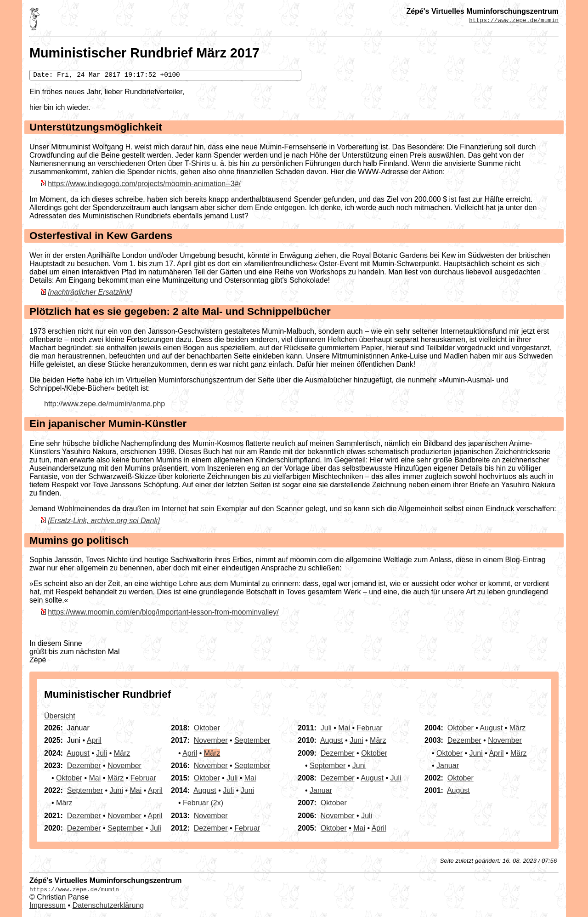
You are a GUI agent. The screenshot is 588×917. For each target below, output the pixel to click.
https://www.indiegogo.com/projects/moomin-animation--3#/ (144, 184)
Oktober (69, 778)
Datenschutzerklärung (108, 905)
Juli (102, 753)
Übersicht (60, 716)
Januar (321, 790)
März (122, 753)
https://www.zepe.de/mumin (514, 20)
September (85, 790)
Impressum (48, 905)
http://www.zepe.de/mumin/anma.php (105, 404)
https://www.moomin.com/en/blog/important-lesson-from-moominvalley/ (163, 612)
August (78, 753)
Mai (95, 778)
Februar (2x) (203, 803)
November (124, 766)
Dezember (84, 766)
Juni (116, 790)
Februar (143, 778)
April (94, 740)
